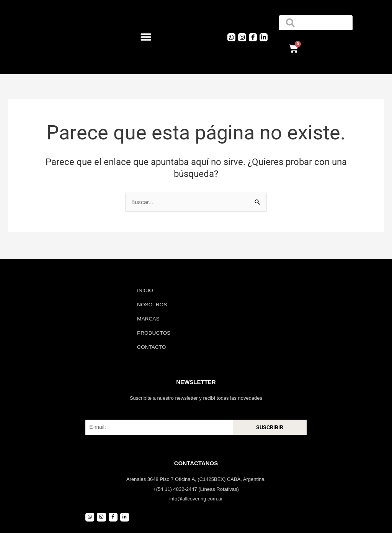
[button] (146, 37)
